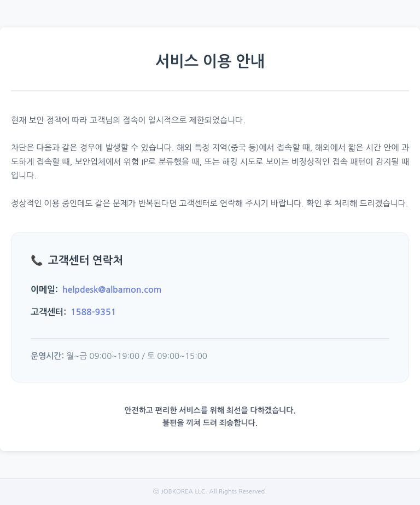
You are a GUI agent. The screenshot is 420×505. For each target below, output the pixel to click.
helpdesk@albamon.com (112, 290)
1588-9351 (93, 312)
